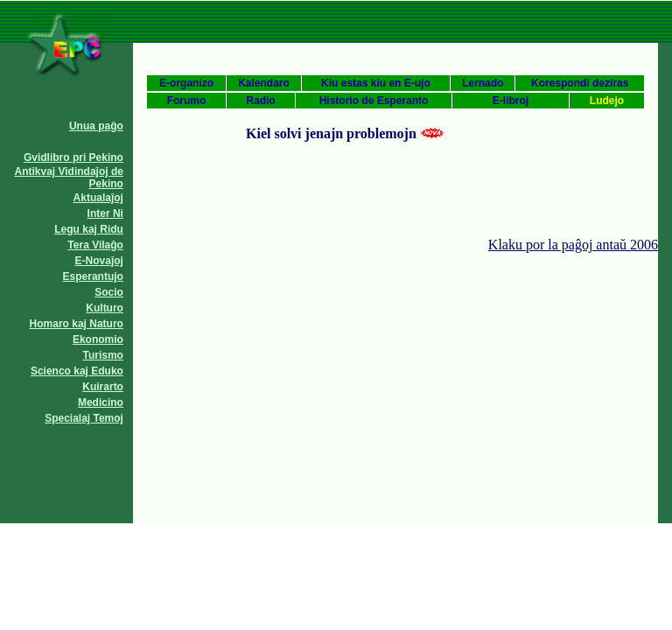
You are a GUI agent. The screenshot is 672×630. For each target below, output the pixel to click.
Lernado (483, 83)
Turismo (103, 355)
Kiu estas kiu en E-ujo (376, 83)
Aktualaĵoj (98, 198)
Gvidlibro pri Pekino (73, 157)
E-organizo (186, 83)
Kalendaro (264, 83)
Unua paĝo (96, 126)
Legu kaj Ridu (89, 229)
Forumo (187, 101)
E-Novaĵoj (99, 261)
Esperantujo (93, 276)
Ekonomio (98, 339)
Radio (260, 101)
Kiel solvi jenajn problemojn (331, 133)
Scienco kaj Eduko (77, 371)
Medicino (101, 402)
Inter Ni (105, 213)
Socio (109, 292)
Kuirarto (103, 387)
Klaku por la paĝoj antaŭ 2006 (573, 245)
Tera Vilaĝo (95, 245)
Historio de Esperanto (374, 101)
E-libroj (511, 101)
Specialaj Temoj (84, 418)
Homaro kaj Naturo (77, 324)
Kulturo (105, 308)
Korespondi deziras (580, 83)
